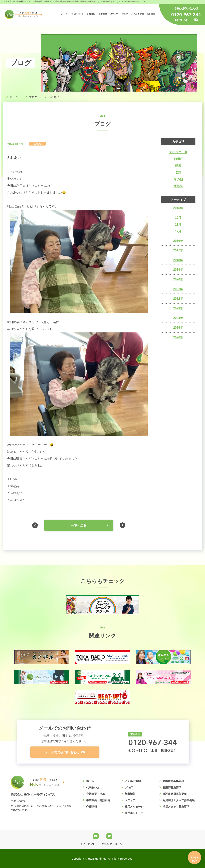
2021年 (178, 289)
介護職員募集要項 (173, 781)
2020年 (178, 279)
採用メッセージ (134, 807)
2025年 (178, 328)
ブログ (33, 97)
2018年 (178, 260)
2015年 (178, 208)
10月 (178, 218)
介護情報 (92, 807)
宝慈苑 (178, 186)
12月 (178, 231)
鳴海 (178, 166)
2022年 (178, 299)
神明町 (178, 159)
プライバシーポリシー (113, 844)
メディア (130, 800)
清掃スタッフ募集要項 (176, 807)
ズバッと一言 (178, 152)
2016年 (178, 241)
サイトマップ (88, 844)
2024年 (178, 318)
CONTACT (186, 20)
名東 (178, 173)
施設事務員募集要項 (175, 794)
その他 (178, 179)
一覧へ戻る (79, 526)
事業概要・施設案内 (98, 800)
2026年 (178, 337)
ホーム (14, 97)
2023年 (178, 308)
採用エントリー (134, 813)
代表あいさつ (94, 788)
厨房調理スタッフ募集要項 (179, 800)
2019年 (178, 270)
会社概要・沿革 (96, 794)
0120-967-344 (186, 14)
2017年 (178, 250)
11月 (178, 225)
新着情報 (130, 794)
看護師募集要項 (172, 788)
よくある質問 (133, 781)
